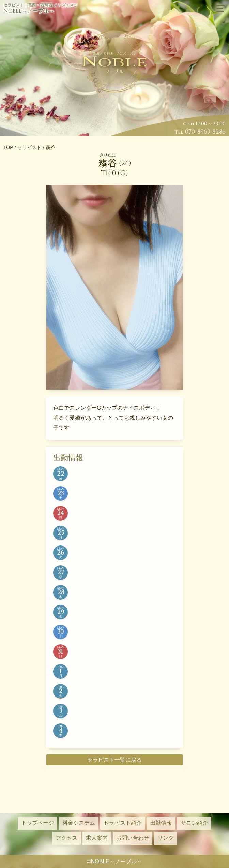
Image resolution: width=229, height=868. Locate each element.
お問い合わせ (133, 838)
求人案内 (97, 838)
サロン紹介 (194, 823)
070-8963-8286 (205, 132)
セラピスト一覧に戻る (114, 760)
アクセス (66, 838)
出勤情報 (161, 823)
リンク (166, 838)
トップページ (37, 823)
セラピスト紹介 (123, 823)
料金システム (79, 823)
